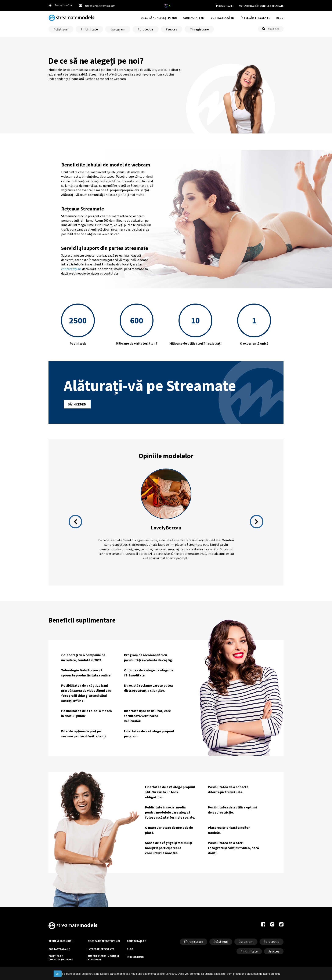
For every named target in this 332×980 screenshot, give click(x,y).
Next (257, 522)
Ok (57, 974)
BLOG (280, 18)
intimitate (90, 29)
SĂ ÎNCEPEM (77, 404)
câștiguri (62, 29)
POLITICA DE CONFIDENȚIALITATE (61, 958)
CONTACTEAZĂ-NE (223, 18)
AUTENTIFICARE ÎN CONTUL (261, 6)
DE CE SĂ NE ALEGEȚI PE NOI (159, 18)
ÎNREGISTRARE (224, 6)
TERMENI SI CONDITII (61, 941)
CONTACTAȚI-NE (194, 18)
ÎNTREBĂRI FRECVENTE (255, 18)
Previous (75, 522)
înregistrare (200, 29)
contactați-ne (71, 269)
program (119, 29)
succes (172, 29)
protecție (146, 29)
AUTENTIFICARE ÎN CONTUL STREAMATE (104, 958)
